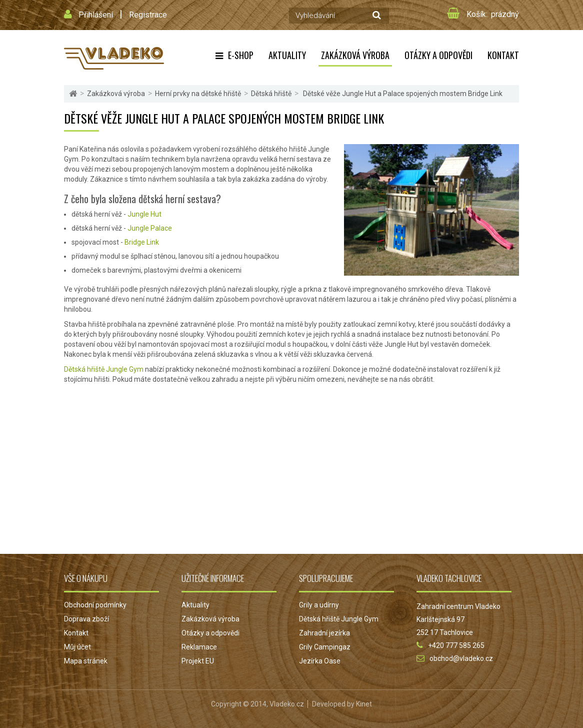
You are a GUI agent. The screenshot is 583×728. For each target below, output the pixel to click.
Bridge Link (142, 242)
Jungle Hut (144, 214)
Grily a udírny (319, 605)
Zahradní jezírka (324, 633)
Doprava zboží (86, 619)
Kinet (364, 704)
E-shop (241, 55)
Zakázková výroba (355, 55)
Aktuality (287, 55)
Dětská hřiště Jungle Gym (104, 369)
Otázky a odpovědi (438, 55)
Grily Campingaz (325, 647)
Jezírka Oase (320, 661)
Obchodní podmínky (95, 605)
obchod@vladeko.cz (461, 658)
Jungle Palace (150, 228)
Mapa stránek (86, 661)
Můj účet (77, 647)
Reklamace (199, 647)
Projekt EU (198, 661)
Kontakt (503, 55)
